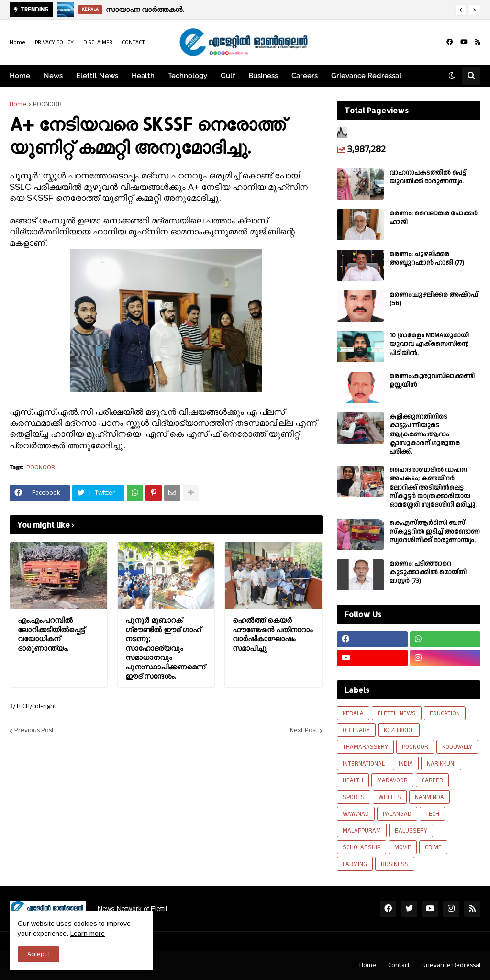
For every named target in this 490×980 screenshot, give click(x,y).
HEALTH (353, 780)
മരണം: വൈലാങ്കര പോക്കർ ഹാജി (434, 218)
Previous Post (34, 731)
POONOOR (47, 104)
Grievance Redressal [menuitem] (366, 76)
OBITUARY (356, 730)
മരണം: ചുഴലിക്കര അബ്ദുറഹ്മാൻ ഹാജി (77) (427, 258)
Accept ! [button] (39, 954)
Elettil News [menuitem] (97, 76)
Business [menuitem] (263, 76)
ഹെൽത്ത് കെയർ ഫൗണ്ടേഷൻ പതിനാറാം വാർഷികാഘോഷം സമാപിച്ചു (273, 634)
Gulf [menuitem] (228, 76)
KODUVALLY (457, 747)
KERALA (353, 713)
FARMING (355, 864)
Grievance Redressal (451, 965)
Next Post (304, 731)
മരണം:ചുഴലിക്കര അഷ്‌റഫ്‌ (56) (434, 299)
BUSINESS (395, 864)
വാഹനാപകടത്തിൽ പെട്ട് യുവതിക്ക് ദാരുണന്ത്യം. (428, 177)
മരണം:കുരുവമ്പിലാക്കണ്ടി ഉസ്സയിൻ (432, 380)
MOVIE (403, 847)
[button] (461, 10)
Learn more (88, 934)
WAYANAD (356, 814)
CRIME (433, 847)
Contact (399, 965)
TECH (432, 814)
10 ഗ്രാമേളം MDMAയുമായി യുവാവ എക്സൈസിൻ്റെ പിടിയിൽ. (429, 344)
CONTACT (134, 42)
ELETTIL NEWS (397, 713)
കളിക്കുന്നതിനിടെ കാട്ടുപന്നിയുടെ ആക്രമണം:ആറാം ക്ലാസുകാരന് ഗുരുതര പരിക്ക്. (425, 434)
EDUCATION (445, 713)
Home (17, 42)
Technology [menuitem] (188, 76)
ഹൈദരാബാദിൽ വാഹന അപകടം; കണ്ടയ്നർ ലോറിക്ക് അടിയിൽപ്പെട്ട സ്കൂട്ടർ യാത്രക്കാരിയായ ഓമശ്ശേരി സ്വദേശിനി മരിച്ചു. (433, 487)
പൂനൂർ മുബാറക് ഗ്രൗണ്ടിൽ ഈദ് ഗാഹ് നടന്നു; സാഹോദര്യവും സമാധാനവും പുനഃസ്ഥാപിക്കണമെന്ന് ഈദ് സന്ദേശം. (165, 648)
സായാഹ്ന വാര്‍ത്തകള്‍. (145, 9)
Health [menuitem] (143, 76)
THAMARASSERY (365, 747)
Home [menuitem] (20, 76)
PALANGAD (397, 814)
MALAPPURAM (362, 831)
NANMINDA (429, 797)
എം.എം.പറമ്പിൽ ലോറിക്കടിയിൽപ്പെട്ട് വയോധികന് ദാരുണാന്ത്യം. (51, 634)
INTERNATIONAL (364, 764)
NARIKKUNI (441, 764)
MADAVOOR (392, 780)
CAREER (432, 780)
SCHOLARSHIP (362, 847)
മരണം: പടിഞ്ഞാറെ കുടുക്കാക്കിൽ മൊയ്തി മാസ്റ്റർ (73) (428, 573)
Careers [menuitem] (305, 76)
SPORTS (354, 797)
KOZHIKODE (399, 730)
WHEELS (390, 797)
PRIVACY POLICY (54, 42)
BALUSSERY (411, 831)
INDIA (406, 764)
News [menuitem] (53, 76)
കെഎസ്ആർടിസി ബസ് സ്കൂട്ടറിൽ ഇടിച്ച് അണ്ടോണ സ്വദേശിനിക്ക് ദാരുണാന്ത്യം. (435, 532)
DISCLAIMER (98, 42)
